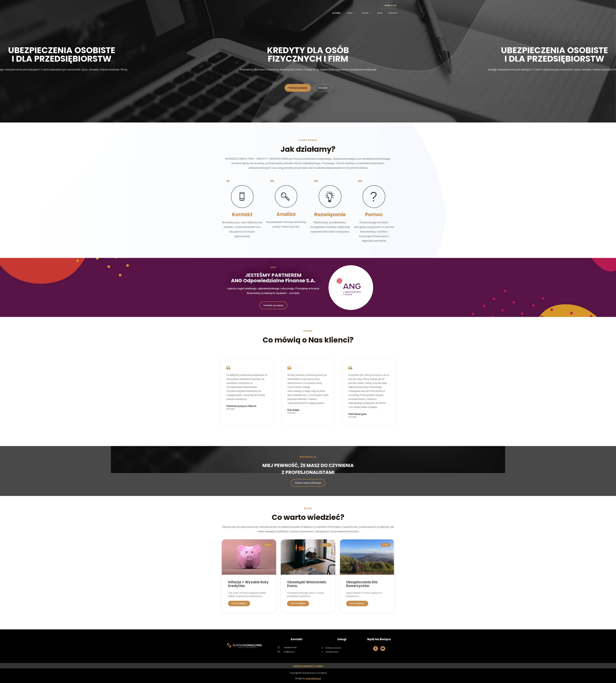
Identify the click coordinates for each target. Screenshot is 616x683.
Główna (336, 13)
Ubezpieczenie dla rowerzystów (362, 584)
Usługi (365, 13)
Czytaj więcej (239, 603)
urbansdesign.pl (313, 678)
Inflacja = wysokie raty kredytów (248, 584)
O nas (350, 13)
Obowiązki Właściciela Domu (307, 584)
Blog (380, 13)
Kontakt (393, 13)
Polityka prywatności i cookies (308, 666)
